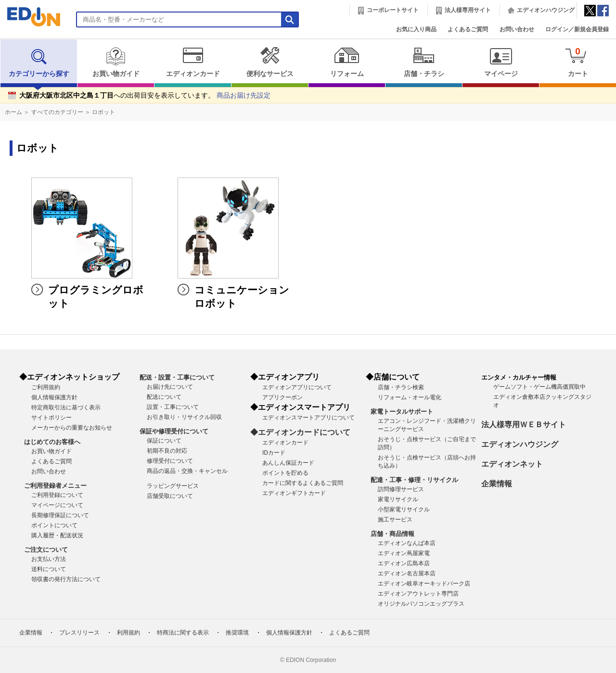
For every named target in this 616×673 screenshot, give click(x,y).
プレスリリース (79, 633)
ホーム (13, 112)
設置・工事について (173, 407)
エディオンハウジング (546, 10)
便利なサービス (270, 62)
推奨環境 (237, 633)
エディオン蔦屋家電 (404, 553)
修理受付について (170, 461)
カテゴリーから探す (39, 62)
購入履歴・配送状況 (57, 535)
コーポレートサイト (393, 10)
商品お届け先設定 (244, 95)
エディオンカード (193, 62)
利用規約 (128, 633)
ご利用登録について (57, 495)
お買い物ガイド (116, 62)
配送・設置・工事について (177, 377)
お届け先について (170, 387)
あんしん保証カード (288, 463)
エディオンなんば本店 (407, 543)
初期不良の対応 (167, 451)
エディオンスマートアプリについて (308, 418)
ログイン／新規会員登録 (577, 29)
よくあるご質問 (468, 29)
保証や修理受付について (174, 431)
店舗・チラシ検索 (401, 387)
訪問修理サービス (401, 489)
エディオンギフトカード (294, 493)
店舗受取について (170, 496)
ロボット (103, 112)
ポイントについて (54, 525)
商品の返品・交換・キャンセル (187, 471)
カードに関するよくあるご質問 (303, 483)
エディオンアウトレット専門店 (418, 594)
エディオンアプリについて (297, 387)
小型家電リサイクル (404, 509)
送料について (49, 569)
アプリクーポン (282, 397)
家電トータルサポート (402, 412)
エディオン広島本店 (404, 563)
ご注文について (46, 550)
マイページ (501, 62)
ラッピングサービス (173, 486)
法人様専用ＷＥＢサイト (524, 425)
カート (578, 62)
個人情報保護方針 (54, 397)
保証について (164, 441)
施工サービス (395, 520)
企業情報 (497, 484)
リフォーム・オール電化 (410, 397)
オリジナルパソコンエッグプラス (421, 604)
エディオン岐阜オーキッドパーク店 (424, 584)
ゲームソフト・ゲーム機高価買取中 (539, 387)
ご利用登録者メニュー (55, 486)
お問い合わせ (517, 29)
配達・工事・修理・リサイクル (414, 480)
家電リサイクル (398, 499)
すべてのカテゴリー (57, 112)
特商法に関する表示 (183, 633)
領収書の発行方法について (66, 579)
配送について (164, 397)
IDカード (274, 453)
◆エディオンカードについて (300, 432)
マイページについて (57, 505)
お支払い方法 (49, 559)
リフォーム (347, 62)
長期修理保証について (60, 515)
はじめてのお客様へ (52, 442)
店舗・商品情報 (392, 534)
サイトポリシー (51, 418)
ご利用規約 (46, 387)
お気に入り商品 (416, 29)
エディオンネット (512, 464)
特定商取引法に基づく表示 (66, 407)
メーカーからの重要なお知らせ (72, 428)
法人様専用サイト (468, 10)
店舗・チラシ (424, 62)
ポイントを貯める (285, 473)
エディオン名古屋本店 (407, 573)
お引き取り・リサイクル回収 (184, 417)
